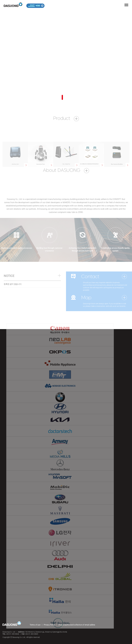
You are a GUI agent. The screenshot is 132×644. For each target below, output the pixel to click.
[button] (62, 98)
